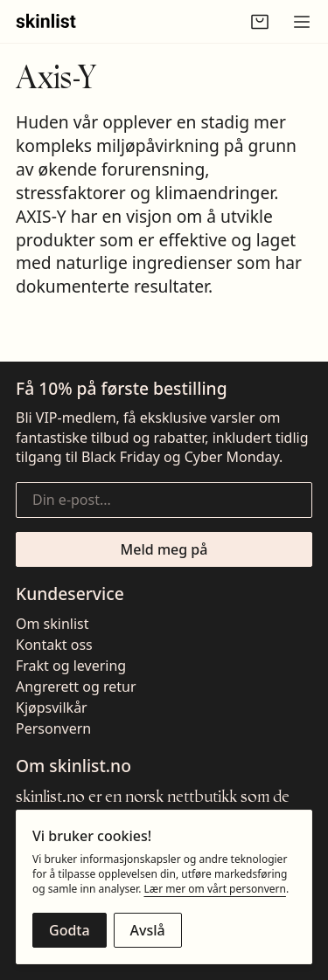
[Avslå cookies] (148, 930)
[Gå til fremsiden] (46, 21)
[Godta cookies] (70, 930)
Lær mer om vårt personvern (214, 889)
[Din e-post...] (164, 500)
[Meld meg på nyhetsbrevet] (164, 549)
